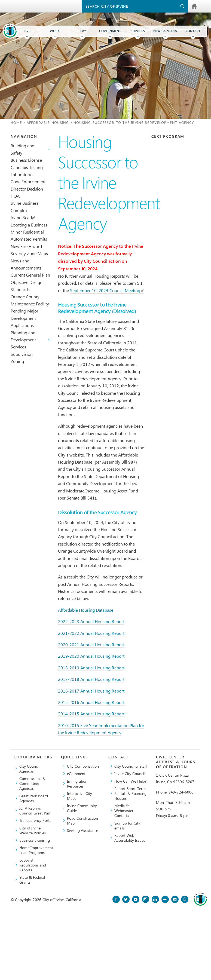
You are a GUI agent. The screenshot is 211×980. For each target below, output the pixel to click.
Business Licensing (35, 840)
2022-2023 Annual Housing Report (91, 621)
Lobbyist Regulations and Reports (33, 865)
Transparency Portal (36, 820)
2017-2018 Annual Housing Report (91, 679)
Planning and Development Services (23, 340)
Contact (193, 31)
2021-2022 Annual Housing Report (91, 633)
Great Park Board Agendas (34, 798)
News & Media (165, 31)
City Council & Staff (131, 766)
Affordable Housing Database (86, 610)
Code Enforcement (28, 181)
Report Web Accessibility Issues (130, 838)
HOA (15, 196)
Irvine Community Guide (82, 808)
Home (16, 122)
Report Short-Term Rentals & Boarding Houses (130, 793)
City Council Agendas (29, 768)
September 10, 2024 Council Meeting (107, 290)
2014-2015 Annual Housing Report (91, 714)
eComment (76, 773)
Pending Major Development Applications (25, 318)
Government (110, 31)
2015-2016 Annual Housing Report (91, 702)
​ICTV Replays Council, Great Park (35, 810)
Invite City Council (129, 773)
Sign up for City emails (127, 825)
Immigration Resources (77, 783)
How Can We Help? (130, 781)
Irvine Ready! (23, 217)
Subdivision (22, 354)
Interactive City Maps (79, 796)
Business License (26, 160)
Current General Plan (30, 275)
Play (82, 31)
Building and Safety (22, 149)
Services (138, 31)
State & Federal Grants (32, 880)
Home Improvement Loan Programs (36, 850)
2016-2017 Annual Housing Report (91, 691)
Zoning (17, 361)
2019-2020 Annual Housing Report (91, 656)
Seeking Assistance (82, 830)
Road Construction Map (82, 820)
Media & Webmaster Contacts (124, 810)
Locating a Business (29, 225)
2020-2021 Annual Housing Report (91, 644)
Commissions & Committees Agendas (32, 783)
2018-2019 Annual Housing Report (91, 668)
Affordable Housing (48, 122)
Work (55, 31)
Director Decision (27, 189)
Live (27, 31)
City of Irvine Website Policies (33, 830)
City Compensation (83, 766)
